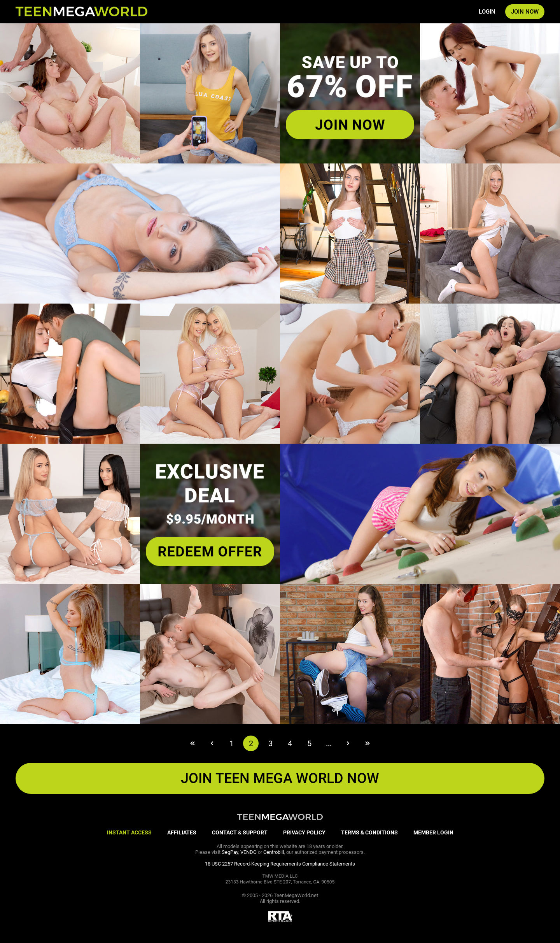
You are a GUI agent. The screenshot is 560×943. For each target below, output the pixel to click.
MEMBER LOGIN (433, 832)
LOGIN (487, 12)
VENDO (248, 852)
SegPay (230, 852)
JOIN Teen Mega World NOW (280, 778)
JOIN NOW (525, 12)
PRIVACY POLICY (304, 832)
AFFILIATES (182, 832)
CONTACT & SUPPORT (240, 832)
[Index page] (81, 12)
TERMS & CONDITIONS (369, 832)
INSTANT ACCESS (129, 832)
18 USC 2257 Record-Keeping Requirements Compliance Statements (280, 864)
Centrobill (274, 852)
